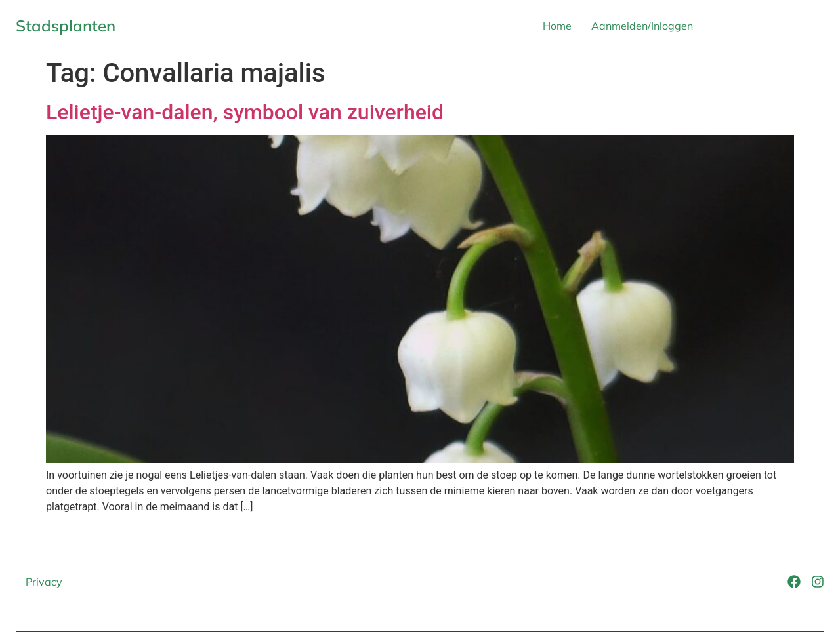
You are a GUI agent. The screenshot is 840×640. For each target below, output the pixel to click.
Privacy (44, 582)
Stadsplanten (66, 26)
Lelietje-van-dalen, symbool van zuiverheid (245, 112)
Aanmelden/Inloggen (642, 26)
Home (557, 26)
